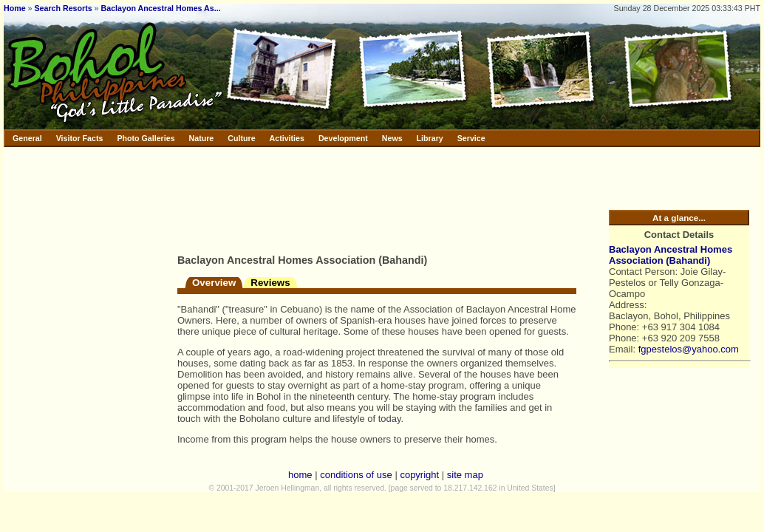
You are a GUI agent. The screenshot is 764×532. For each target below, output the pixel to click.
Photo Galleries (146, 138)
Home (15, 8)
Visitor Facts (80, 138)
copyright (419, 475)
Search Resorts (63, 8)
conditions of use (356, 475)
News (392, 138)
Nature (202, 138)
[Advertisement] (229, 198)
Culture (241, 138)
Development (343, 138)
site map (465, 475)
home (300, 475)
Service (471, 138)
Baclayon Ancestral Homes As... (161, 8)
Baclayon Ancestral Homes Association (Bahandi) (671, 255)
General (27, 138)
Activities (287, 138)
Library (430, 138)
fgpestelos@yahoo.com (689, 349)
